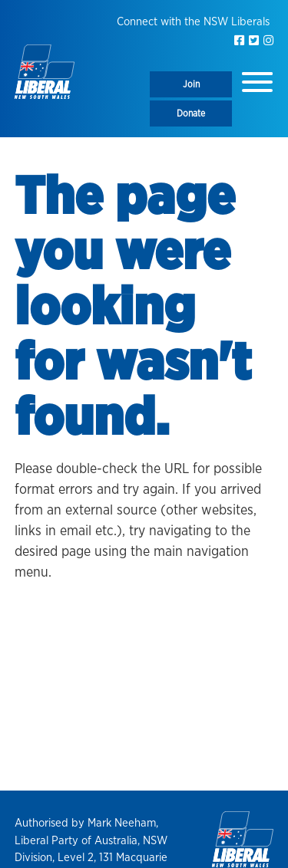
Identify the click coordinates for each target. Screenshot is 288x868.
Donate (191, 113)
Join (191, 84)
